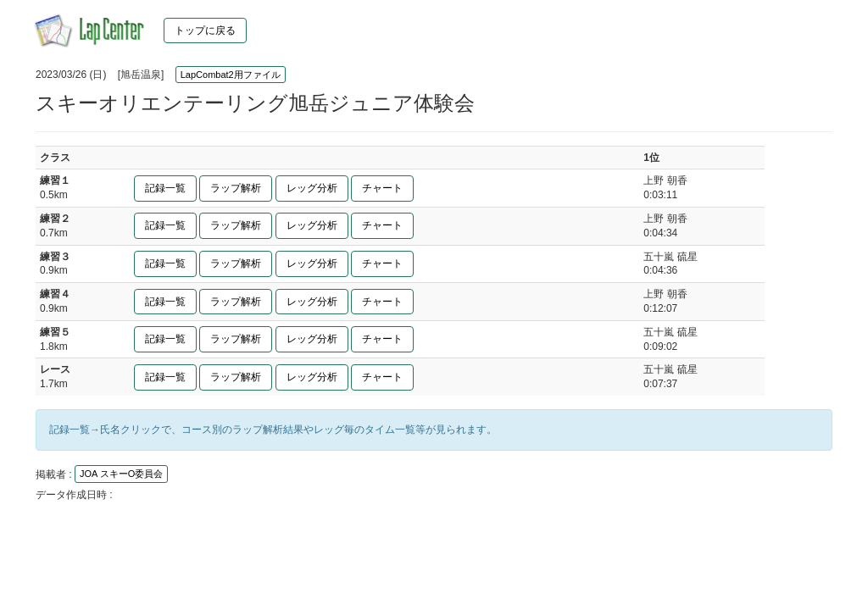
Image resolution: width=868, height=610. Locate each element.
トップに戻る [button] (205, 30)
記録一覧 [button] (165, 188)
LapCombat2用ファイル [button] (231, 75)
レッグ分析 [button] (312, 188)
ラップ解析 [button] (236, 188)
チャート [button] (382, 188)
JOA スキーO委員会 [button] (121, 474)
